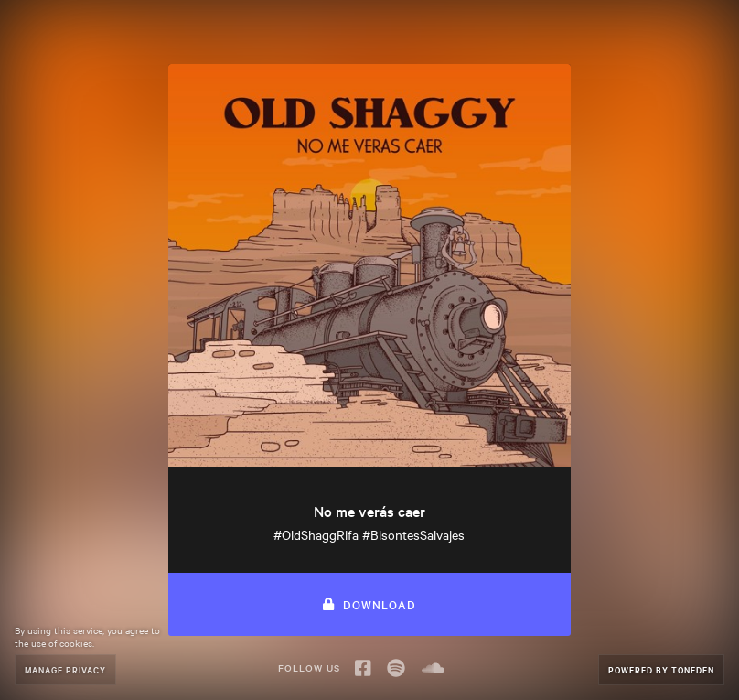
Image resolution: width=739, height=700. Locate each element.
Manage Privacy (65, 669)
